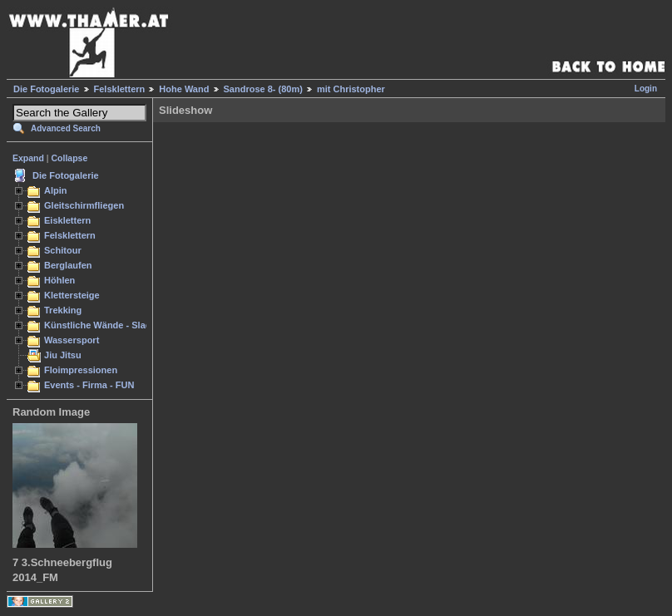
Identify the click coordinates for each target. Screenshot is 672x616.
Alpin (56, 190)
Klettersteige (72, 295)
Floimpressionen (81, 370)
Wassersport (72, 340)
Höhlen (59, 280)
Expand (28, 158)
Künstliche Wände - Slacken (105, 325)
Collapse (70, 158)
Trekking (63, 310)
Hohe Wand (184, 89)
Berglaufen (68, 265)
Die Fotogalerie (46, 89)
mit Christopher (351, 89)
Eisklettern (67, 220)
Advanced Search (66, 128)
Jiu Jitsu (63, 355)
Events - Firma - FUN (89, 385)
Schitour (63, 250)
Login (646, 89)
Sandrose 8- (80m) (263, 89)
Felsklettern (120, 89)
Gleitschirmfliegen (84, 205)
